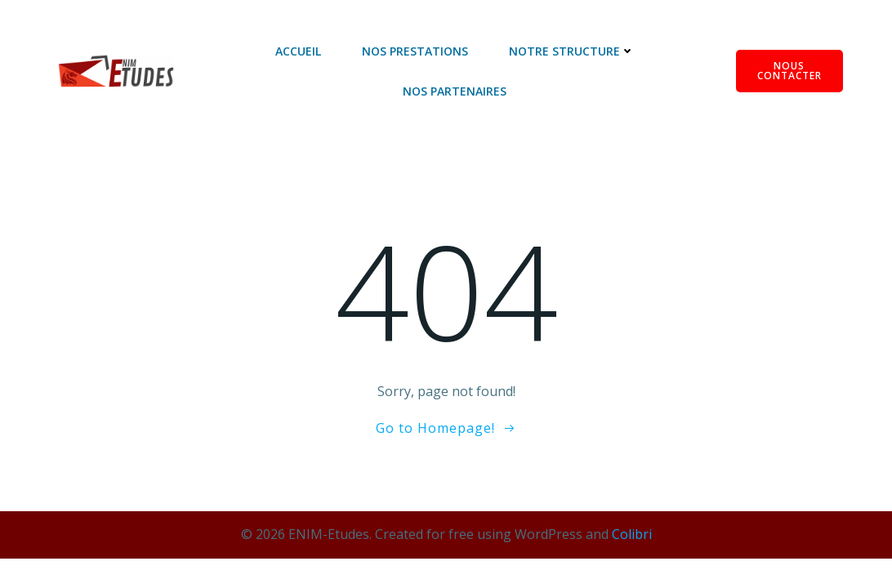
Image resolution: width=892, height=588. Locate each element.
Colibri (632, 534)
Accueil (298, 51)
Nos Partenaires (455, 91)
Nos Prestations (415, 51)
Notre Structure (572, 51)
